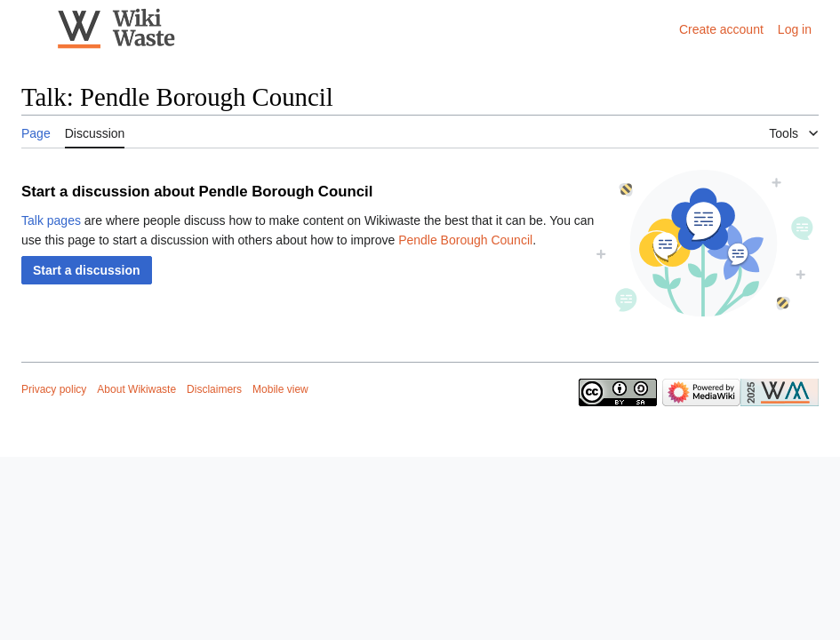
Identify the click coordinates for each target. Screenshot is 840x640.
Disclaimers (214, 389)
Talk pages (51, 220)
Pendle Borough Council (465, 240)
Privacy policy (54, 389)
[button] (87, 270)
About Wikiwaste (136, 389)
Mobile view (280, 389)
